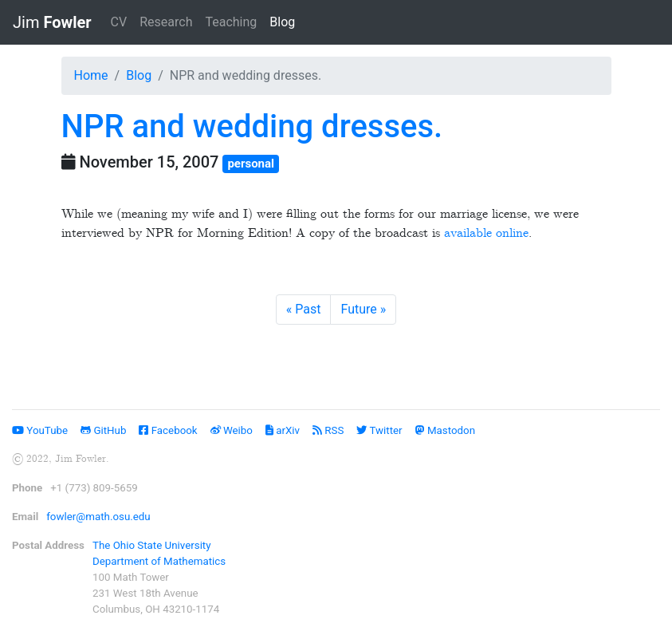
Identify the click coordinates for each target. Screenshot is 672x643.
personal (251, 164)
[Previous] (304, 310)
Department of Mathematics (159, 561)
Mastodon (445, 430)
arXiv (283, 430)
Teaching (231, 22)
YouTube (40, 430)
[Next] (363, 310)
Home (91, 75)
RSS (328, 430)
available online (486, 233)
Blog (285, 21)
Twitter (379, 430)
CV (119, 22)
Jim (52, 22)
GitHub (103, 430)
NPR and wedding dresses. (252, 126)
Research (166, 22)
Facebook (168, 430)
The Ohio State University (152, 545)
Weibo (232, 430)
